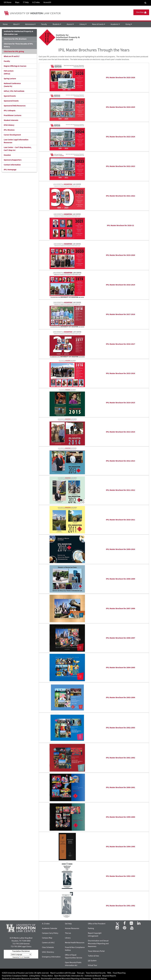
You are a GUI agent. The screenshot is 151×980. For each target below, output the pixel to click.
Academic (115, 24)
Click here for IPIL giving (14, 51)
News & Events (99, 24)
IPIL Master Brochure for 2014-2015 (121, 403)
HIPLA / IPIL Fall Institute (14, 91)
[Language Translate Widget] (21, 954)
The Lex (68, 933)
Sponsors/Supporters (13, 160)
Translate (24, 957)
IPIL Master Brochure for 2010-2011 (121, 520)
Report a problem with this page (63, 973)
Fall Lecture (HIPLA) (9, 72)
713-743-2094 (16, 947)
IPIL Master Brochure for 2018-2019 (121, 285)
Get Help (68, 924)
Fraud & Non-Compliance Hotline (15, 976)
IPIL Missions (9, 130)
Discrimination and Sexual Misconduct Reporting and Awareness (98, 944)
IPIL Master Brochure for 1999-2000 (121, 817)
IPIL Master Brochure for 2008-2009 (121, 579)
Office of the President (97, 924)
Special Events (10, 96)
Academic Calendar (50, 928)
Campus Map (47, 938)
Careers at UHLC (48, 943)
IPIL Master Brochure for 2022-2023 (121, 166)
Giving (129, 24)
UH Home (8, 2)
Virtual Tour (92, 965)
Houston (7, 155)
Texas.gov (81, 973)
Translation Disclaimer (21, 951)
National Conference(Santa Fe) (12, 85)
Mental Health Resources (75, 943)
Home (5, 24)
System (92, 961)
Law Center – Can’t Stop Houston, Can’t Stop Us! (18, 149)
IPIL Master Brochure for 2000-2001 (121, 787)
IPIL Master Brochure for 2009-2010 (121, 549)
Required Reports (109, 976)
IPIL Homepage (10, 170)
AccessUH (47, 2)
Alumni (70, 24)
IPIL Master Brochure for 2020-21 (121, 225)
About (16, 24)
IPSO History (9, 125)
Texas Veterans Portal (96, 951)
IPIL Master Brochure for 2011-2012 (121, 490)
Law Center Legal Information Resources (16, 141)
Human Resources (72, 928)
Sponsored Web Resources (15, 106)
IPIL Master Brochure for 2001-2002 (121, 758)
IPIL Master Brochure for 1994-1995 (121, 847)
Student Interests (11, 120)
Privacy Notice (47, 976)
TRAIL (109, 973)
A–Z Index (46, 924)
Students (57, 24)
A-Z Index (36, 2)
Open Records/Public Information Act (69, 976)
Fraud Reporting (119, 973)
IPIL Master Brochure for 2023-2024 (121, 137)
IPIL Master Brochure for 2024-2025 (121, 107)
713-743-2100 (18, 944)
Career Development (12, 135)
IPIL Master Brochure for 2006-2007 (121, 638)
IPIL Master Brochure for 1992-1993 (121, 876)
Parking (91, 928)
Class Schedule (48, 947)
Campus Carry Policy (50, 933)
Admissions (30, 24)
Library (83, 24)
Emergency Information (51, 957)
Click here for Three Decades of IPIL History (18, 45)
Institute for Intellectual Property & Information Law (18, 33)
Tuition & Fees (93, 956)
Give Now (141, 12)
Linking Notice (35, 976)
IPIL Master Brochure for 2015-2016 (121, 373)
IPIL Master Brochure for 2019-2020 (121, 255)
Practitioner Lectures (13, 115)
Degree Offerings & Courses (15, 66)
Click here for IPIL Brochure (15, 39)
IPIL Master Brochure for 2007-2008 (121, 608)
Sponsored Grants (11, 101)
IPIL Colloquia (10, 111)
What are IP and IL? (12, 56)
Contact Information (12, 165)
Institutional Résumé (93, 976)
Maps (17, 2)
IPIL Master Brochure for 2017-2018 (121, 314)
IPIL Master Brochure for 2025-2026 (121, 78)
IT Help (26, 2)
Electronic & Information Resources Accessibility (21, 979)
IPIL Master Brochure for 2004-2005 (121, 668)
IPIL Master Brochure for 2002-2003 (121, 728)
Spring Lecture (10, 79)
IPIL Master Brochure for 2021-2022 (121, 196)
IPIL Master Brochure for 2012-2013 (121, 461)
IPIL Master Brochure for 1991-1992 (121, 906)
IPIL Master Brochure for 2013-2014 (121, 432)
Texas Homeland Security (96, 973)
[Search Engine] (145, 3)
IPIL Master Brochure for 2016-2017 (121, 344)
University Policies (100, 979)
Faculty (44, 24)
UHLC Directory (48, 952)
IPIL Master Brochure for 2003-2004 (121, 697)
